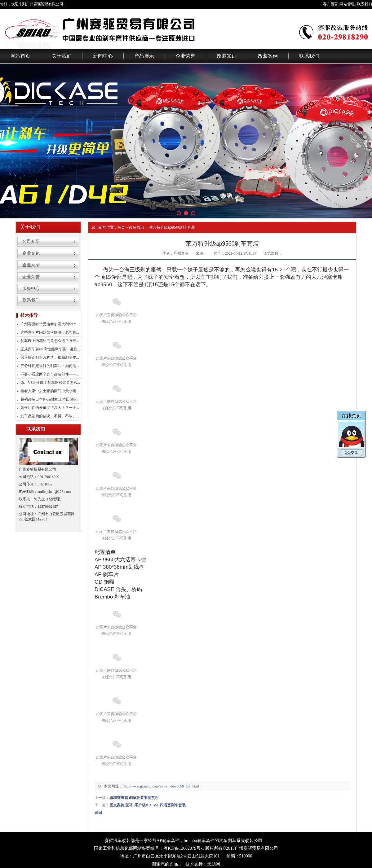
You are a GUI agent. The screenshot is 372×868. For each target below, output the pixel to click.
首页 (121, 227)
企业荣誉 (185, 56)
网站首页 (20, 56)
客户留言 (330, 4)
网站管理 (347, 4)
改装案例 (268, 56)
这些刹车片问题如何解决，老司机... (50, 332)
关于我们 (62, 56)
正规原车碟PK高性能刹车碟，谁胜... (50, 349)
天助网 (214, 864)
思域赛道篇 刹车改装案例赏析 (134, 798)
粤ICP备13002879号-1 (184, 848)
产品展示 (144, 56)
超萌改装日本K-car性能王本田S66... (49, 399)
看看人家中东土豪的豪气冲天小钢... (50, 391)
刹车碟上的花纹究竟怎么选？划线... (50, 341)
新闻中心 (103, 56)
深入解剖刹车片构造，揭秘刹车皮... (50, 357)
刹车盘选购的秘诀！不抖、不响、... (50, 416)
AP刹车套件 (168, 841)
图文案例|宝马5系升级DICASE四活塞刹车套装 (148, 805)
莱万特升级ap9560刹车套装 (172, 227)
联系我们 (365, 4)
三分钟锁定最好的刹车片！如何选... (50, 366)
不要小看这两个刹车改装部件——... (50, 374)
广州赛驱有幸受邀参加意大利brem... (50, 324)
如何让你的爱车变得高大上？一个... (50, 408)
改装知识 (227, 56)
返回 (98, 813)
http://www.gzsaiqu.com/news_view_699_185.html (161, 786)
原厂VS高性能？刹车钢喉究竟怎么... (50, 383)
